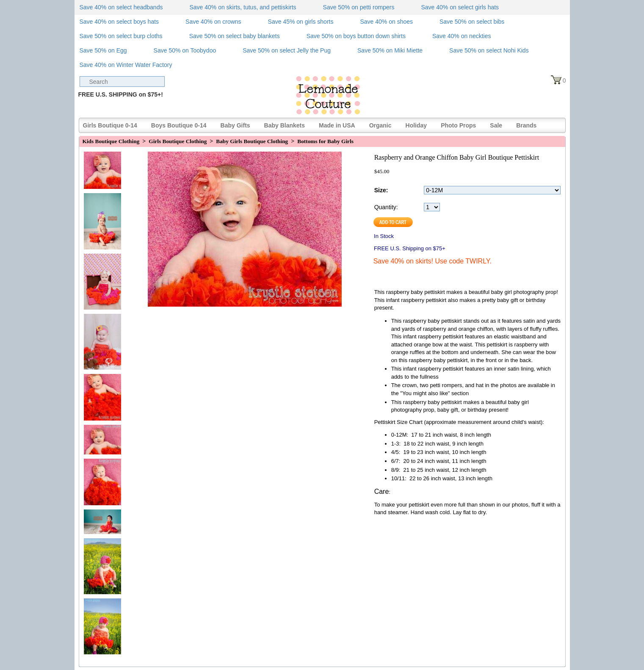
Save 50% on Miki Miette (390, 50)
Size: (381, 190)
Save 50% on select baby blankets (235, 36)
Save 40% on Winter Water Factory (126, 65)
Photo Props (458, 125)
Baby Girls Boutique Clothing (252, 141)
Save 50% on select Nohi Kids (489, 50)
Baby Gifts (235, 125)
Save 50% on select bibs (472, 22)
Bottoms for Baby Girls (325, 141)
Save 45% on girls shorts (301, 22)
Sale (496, 125)
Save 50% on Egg (103, 50)
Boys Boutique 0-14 (179, 125)
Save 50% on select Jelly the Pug (287, 50)
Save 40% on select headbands (121, 7)
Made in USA (337, 125)
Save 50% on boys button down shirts (356, 36)
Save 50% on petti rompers (359, 7)
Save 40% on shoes (386, 22)
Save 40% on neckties (462, 36)
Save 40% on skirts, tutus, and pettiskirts (243, 7)
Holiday (416, 125)
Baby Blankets (285, 125)
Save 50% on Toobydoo (185, 50)
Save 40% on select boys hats (119, 22)
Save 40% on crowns (213, 22)
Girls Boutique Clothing (178, 141)
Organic (380, 125)
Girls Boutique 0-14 (110, 125)
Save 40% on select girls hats (460, 7)
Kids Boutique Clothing (111, 141)
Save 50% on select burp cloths (121, 36)
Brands (526, 125)
